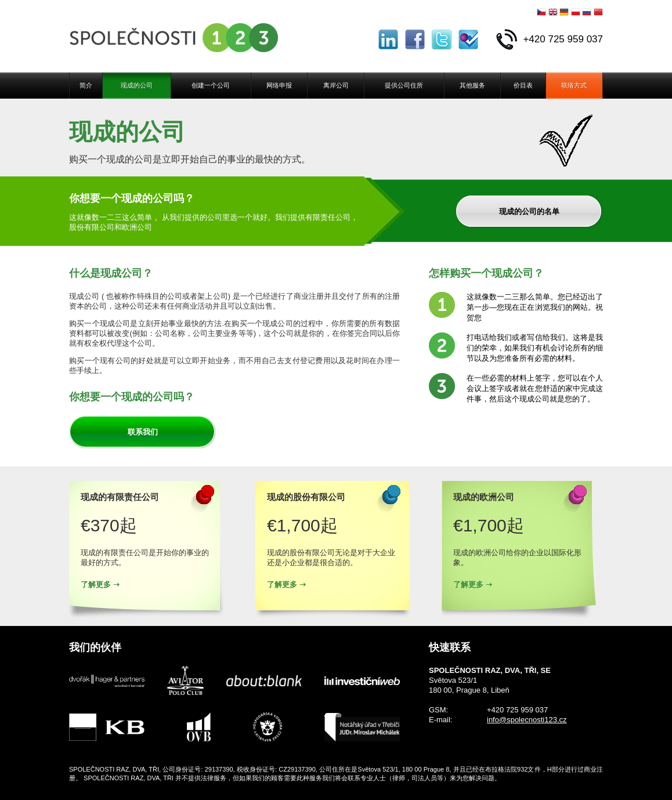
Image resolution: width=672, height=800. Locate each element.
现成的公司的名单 (529, 211)
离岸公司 (336, 85)
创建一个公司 (211, 85)
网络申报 (279, 85)
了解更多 (96, 584)
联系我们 (143, 432)
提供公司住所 (404, 85)
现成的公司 (137, 85)
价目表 (523, 85)
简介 (86, 85)
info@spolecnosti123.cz (527, 720)
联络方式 (574, 85)
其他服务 (472, 85)
